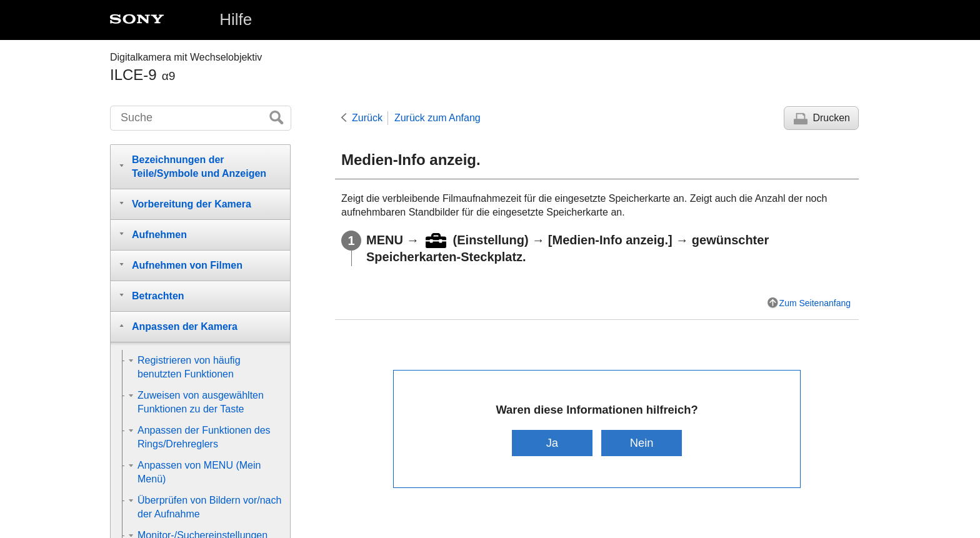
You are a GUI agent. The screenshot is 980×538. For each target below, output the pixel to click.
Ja (552, 443)
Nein (642, 443)
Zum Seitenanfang (815, 303)
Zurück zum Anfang (437, 118)
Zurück (367, 118)
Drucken (831, 118)
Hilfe (236, 19)
